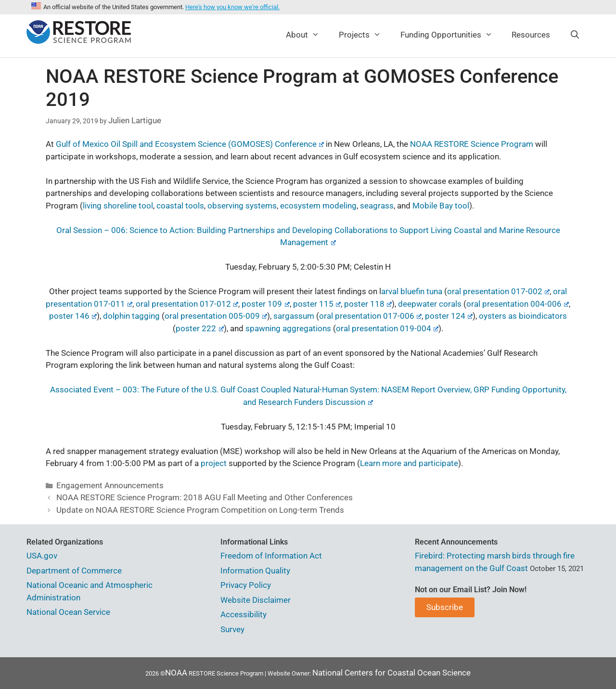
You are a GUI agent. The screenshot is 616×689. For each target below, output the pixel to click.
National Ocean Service (68, 612)
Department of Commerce (74, 571)
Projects (365, 35)
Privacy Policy (246, 585)
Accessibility (244, 614)
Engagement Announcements (110, 485)
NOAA (176, 673)
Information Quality (255, 571)
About (308, 35)
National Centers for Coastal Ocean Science (391, 673)
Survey (232, 629)
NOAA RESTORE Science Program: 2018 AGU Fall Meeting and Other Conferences (205, 497)
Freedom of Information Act (271, 556)
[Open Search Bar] (575, 35)
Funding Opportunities (451, 35)
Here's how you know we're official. (232, 7)
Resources (531, 35)
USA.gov (42, 556)
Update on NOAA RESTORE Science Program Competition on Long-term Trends (200, 510)
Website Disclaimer (256, 600)
